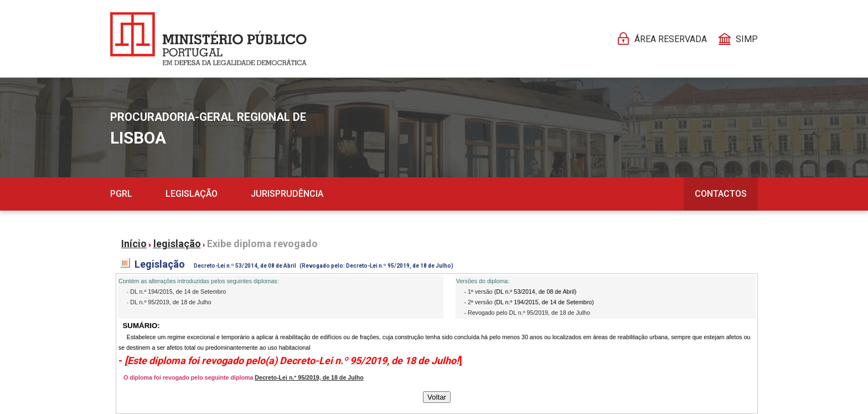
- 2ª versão (479, 302)
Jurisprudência (287, 194)
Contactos (721, 194)
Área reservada (671, 39)
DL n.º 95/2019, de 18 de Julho (170, 302)
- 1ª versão (479, 292)
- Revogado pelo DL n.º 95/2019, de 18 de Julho (527, 313)
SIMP (747, 39)
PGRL (121, 194)
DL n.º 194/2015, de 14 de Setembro (178, 292)
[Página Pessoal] (208, 39)
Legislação (192, 194)
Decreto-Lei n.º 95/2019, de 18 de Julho (309, 377)
